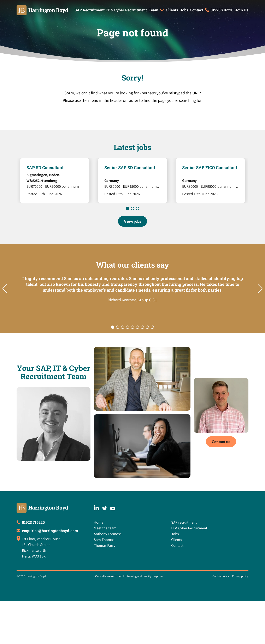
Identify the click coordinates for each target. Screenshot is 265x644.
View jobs (132, 221)
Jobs (184, 10)
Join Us (242, 10)
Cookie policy (221, 576)
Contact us (221, 442)
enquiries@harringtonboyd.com (50, 531)
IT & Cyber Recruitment (126, 10)
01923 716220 (222, 10)
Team (154, 10)
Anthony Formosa (108, 534)
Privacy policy (240, 576)
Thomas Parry (105, 545)
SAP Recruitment (90, 10)
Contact (197, 10)
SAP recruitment (184, 522)
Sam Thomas (104, 540)
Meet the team (105, 528)
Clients (172, 10)
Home (99, 522)
